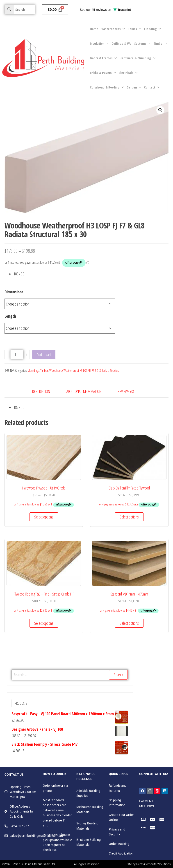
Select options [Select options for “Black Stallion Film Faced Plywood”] (129, 517)
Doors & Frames (104, 58)
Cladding (153, 29)
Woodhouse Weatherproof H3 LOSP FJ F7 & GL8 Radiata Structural (85, 371)
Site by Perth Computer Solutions (149, 864)
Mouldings (33, 371)
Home (94, 29)
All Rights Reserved (87, 864)
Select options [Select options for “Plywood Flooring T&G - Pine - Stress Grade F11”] (44, 623)
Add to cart (44, 354)
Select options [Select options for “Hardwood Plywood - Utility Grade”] (44, 517)
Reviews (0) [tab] (126, 391)
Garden (134, 87)
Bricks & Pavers (103, 73)
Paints (135, 29)
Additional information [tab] (84, 391)
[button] (160, 110)
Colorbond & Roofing (107, 87)
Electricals (128, 73)
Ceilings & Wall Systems (131, 43)
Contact (152, 87)
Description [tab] (41, 391)
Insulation (100, 43)
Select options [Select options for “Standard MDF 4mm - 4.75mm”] (129, 623)
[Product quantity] (17, 354)
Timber (161, 43)
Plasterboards (113, 29)
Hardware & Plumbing (138, 58)
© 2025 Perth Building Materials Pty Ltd (28, 864)
